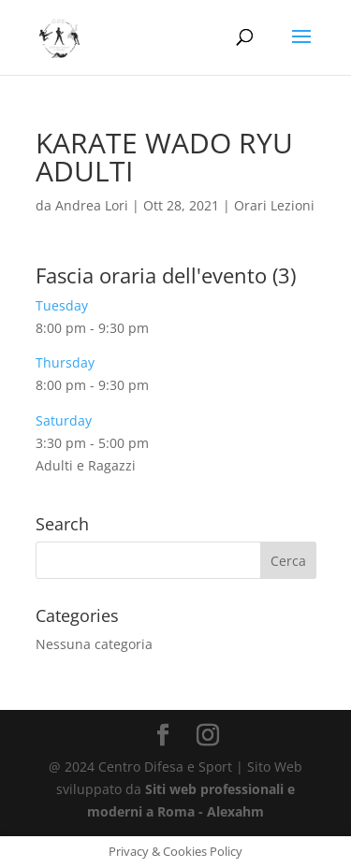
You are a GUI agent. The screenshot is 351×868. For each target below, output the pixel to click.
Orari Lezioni (274, 205)
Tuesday (62, 305)
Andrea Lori (92, 205)
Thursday (65, 362)
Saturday (64, 420)
